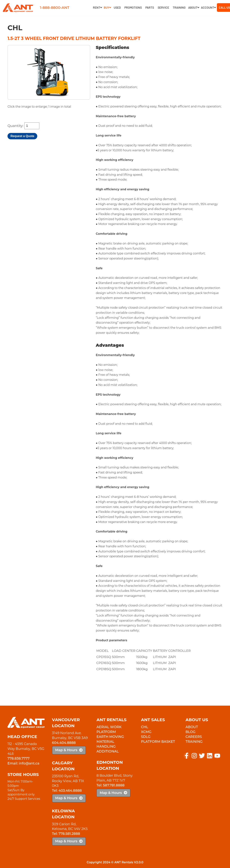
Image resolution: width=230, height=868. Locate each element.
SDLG (146, 737)
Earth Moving (110, 737)
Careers (194, 737)
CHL (145, 727)
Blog (190, 732)
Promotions (133, 7)
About (194, 7)
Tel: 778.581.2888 (66, 834)
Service (163, 7)
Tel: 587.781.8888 (110, 785)
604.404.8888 (64, 743)
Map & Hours (69, 750)
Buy (107, 7)
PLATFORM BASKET (158, 742)
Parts (150, 7)
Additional (108, 751)
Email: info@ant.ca (23, 763)
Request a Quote (22, 136)
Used (117, 7)
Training (179, 7)
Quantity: (15, 126)
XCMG (146, 732)
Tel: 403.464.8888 (67, 791)
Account (208, 7)
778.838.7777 (19, 758)
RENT (97, 7)
